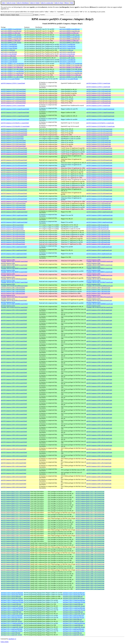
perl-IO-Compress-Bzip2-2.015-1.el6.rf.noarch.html (15, 492)
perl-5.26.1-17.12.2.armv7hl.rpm (69, 79)
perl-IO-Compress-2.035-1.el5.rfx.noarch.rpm (99, 379)
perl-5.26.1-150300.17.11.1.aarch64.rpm (71, 71)
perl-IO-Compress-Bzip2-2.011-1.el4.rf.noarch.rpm (90, 515)
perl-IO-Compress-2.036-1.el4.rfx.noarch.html (14, 366)
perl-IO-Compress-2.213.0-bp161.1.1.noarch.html (15, 123)
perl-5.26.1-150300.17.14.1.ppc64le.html (12, 65)
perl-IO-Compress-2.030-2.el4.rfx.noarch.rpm (99, 452)
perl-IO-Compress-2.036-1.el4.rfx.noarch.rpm (99, 366)
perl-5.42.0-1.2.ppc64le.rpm (67, 52)
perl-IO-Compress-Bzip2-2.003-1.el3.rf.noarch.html (15, 585)
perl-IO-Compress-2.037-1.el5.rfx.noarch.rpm (99, 338)
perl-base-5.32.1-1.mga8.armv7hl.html (12, 631)
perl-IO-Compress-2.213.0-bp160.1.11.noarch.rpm (101, 126)
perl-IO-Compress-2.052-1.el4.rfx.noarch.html (14, 324)
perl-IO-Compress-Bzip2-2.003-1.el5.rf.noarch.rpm (90, 578)
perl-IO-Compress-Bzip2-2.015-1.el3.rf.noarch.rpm (90, 503)
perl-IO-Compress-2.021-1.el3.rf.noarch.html (14, 470)
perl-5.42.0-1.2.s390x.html (8, 56)
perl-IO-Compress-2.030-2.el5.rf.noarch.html (14, 449)
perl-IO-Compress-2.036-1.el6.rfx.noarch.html (14, 352)
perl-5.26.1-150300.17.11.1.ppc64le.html (12, 73)
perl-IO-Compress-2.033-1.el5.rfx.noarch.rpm (99, 421)
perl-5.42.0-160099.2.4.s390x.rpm (69, 33)
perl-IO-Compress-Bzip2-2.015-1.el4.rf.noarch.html (15, 499)
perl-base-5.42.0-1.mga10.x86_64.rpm (74, 598)
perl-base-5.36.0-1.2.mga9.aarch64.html (12, 600)
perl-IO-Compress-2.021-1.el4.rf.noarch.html (14, 466)
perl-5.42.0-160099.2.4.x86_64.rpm (69, 35)
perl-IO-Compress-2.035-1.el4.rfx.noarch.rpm (99, 386)
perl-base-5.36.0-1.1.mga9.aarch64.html (12, 608)
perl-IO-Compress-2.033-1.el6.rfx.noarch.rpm (99, 414)
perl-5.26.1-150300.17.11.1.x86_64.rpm (71, 77)
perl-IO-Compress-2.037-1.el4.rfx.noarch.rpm (99, 345)
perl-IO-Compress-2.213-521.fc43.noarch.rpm (99, 129)
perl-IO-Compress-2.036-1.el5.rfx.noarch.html (14, 359)
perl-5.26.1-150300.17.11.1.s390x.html (12, 75)
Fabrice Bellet (5, 642)
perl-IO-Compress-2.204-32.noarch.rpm (98, 225)
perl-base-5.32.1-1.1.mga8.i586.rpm (73, 625)
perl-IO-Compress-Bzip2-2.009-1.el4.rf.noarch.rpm (90, 549)
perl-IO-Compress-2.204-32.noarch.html (12, 225)
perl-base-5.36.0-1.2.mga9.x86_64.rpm (74, 606)
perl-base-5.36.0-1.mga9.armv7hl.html (12, 618)
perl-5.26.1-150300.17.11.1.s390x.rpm (70, 75)
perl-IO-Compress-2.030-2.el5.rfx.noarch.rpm (99, 442)
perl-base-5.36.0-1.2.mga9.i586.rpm (73, 604)
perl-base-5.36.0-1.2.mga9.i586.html (11, 604)
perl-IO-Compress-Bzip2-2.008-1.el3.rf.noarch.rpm (90, 572)
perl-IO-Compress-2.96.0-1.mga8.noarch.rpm (99, 247)
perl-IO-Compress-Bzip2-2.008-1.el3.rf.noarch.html (15, 572)
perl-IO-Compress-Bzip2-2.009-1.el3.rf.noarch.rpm (90, 555)
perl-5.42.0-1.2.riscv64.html (9, 54)
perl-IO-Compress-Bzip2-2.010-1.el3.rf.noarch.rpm (90, 537)
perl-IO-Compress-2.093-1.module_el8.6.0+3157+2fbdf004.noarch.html (14, 275)
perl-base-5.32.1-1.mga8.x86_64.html (11, 635)
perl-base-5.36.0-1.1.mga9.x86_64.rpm (74, 614)
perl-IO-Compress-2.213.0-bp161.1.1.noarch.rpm (100, 123)
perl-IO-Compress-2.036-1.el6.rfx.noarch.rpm (99, 352)
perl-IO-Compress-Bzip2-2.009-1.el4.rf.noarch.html (15, 549)
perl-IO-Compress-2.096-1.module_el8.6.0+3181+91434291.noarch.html (14, 261)
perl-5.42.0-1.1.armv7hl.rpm (67, 62)
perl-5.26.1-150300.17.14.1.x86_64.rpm (71, 69)
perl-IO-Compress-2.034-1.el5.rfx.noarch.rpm (99, 400)
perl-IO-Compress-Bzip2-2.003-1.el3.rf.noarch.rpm (90, 585)
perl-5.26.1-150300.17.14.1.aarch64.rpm (71, 64)
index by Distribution (23, 3)
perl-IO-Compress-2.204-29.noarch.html (12, 229)
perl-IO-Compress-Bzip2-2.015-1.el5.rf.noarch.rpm (90, 495)
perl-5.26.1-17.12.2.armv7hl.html (10, 79)
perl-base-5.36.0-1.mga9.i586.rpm (72, 619)
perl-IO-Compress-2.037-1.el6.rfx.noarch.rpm (99, 331)
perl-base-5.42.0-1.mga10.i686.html (11, 597)
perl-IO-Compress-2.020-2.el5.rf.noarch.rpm (99, 477)
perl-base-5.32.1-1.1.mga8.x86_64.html (12, 627)
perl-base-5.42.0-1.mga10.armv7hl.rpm (74, 595)
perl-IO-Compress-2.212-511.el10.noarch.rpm (99, 181)
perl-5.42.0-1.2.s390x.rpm (67, 56)
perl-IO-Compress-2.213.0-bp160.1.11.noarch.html (15, 126)
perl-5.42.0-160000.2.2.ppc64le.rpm (70, 39)
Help (72, 3)
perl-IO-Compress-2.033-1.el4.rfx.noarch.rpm (99, 428)
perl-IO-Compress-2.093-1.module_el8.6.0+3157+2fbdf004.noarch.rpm (99, 275)
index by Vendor (35, 3)
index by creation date (47, 3)
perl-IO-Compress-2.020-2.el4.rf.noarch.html (14, 480)
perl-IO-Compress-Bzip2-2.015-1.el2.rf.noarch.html (15, 507)
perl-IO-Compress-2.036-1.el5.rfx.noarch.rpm (99, 359)
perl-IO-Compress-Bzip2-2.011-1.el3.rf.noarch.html (15, 520)
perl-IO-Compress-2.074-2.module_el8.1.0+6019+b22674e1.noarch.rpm (100, 306)
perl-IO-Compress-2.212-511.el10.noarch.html (14, 181)
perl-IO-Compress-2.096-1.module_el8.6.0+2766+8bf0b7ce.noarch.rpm (99, 264)
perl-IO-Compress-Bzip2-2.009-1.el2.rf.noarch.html (15, 558)
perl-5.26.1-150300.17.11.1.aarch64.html (12, 71)
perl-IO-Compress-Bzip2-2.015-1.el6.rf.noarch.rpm (90, 492)
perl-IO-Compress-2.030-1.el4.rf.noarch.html (14, 459)
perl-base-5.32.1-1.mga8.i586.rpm (72, 633)
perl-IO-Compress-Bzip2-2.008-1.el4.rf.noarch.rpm (90, 566)
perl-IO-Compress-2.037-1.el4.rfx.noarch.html (14, 345)
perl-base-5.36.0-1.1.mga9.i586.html (11, 612)
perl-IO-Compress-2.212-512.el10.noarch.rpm (99, 148)
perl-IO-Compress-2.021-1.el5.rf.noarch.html (14, 463)
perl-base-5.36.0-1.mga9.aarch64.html (12, 616)
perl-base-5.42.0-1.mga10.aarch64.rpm (74, 593)
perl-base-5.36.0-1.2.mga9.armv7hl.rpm (74, 602)
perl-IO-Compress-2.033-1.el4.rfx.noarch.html (14, 428)
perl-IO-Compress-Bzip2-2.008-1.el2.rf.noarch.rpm (90, 576)
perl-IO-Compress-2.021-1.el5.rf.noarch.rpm (99, 463)
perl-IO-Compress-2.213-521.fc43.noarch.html (14, 129)
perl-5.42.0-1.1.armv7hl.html (9, 62)
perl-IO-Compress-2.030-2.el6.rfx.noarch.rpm (99, 435)
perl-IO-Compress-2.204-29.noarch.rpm (98, 229)
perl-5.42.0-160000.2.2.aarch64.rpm (70, 37)
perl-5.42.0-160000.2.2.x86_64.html (11, 43)
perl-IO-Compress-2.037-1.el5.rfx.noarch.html (14, 338)
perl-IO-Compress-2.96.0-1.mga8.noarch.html (14, 247)
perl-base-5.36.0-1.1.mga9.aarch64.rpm (74, 608)
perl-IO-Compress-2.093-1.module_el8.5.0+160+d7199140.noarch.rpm (99, 278)
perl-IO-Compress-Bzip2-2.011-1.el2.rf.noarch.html (15, 524)
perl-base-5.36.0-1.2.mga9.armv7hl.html (12, 602)
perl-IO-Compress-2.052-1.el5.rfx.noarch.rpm (99, 317)
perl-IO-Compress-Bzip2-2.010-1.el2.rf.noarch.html (15, 541)
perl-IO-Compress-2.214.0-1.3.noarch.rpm (98, 105)
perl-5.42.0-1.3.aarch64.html (9, 44)
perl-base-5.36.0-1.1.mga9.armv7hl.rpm (74, 610)
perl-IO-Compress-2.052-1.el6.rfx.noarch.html (14, 310)
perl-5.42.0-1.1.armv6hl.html (9, 60)
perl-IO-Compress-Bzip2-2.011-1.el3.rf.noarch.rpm (90, 520)
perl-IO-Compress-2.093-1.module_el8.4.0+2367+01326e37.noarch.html (14, 281)
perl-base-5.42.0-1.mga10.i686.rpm (73, 597)
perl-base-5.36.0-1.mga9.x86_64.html (11, 621)
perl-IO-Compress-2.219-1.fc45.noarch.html (13, 89)
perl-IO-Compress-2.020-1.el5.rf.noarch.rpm (99, 484)
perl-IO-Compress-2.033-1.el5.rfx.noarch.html (14, 421)
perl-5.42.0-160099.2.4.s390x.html (11, 33)
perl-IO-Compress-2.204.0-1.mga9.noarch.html (14, 212)
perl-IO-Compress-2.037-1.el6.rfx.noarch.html (14, 331)
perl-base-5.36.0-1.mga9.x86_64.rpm (73, 621)
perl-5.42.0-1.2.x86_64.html (9, 58)
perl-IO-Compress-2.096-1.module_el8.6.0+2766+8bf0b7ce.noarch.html (14, 264)
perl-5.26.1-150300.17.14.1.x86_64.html (12, 69)
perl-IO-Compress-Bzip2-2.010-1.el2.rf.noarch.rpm (90, 541)
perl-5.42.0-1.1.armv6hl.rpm (67, 60)
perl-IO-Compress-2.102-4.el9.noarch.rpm (98, 231)
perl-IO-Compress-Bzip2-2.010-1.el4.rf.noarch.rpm (90, 532)
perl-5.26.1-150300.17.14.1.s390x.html (12, 67)
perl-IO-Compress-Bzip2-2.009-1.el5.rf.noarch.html (15, 543)
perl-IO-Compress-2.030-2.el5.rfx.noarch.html (14, 442)
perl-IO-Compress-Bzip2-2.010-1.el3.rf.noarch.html (15, 537)
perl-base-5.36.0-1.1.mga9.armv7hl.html (12, 610)
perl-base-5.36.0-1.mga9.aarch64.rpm (73, 616)
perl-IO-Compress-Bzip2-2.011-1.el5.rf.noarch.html (15, 509)
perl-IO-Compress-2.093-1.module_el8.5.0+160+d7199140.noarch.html (14, 278)
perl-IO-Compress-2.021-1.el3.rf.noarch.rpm (99, 470)
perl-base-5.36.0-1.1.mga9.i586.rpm (73, 612)
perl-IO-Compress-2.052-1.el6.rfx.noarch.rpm (99, 310)
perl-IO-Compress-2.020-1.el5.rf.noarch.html (14, 484)
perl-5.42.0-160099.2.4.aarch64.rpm (70, 29)
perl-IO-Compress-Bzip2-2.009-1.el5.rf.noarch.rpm (90, 543)
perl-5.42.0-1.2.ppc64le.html (9, 52)
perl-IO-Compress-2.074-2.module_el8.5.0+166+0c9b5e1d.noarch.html (14, 300)
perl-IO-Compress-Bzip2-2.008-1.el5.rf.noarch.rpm (90, 560)
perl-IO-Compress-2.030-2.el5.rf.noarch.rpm (99, 449)
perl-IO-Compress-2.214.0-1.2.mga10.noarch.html (15, 109)
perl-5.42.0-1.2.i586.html (8, 50)
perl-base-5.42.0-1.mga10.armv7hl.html (12, 595)
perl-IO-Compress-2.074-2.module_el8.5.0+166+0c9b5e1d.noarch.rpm (99, 300)
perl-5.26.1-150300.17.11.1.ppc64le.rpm (71, 73)
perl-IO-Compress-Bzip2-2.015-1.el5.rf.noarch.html (15, 495)
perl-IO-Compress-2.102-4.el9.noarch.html (13, 231)
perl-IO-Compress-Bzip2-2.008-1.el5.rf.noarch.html (15, 560)
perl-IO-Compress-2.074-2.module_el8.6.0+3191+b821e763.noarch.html (14, 296)
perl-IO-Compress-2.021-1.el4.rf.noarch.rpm (99, 466)
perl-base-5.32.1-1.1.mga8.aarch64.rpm (74, 623)
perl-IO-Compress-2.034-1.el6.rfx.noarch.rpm (99, 393)
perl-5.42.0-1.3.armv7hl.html (9, 48)
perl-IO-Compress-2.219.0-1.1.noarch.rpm (98, 83)
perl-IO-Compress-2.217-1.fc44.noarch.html (13, 97)
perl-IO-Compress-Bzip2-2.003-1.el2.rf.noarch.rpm (90, 589)
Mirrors (67, 3)
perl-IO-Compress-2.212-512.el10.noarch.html (14, 148)
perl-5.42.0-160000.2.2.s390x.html (11, 41)
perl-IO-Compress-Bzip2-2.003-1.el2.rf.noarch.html (15, 589)
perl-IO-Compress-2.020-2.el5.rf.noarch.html (14, 477)
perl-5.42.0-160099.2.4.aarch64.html (11, 29)
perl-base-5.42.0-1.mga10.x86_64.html (12, 598)
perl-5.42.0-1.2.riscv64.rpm (67, 54)
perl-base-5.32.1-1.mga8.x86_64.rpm (73, 635)
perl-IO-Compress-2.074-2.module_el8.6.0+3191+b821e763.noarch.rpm (100, 296)
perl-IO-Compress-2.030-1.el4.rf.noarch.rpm (99, 459)
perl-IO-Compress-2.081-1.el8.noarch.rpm (98, 288)
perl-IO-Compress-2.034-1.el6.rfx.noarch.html (14, 393)
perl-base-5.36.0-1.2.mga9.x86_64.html (12, 606)
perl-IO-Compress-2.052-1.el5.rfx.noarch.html (14, 317)
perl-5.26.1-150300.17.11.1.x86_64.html (12, 77)
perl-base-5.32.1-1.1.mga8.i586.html (11, 625)
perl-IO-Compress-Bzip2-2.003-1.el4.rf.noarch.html (15, 581)
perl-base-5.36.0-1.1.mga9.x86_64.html (12, 614)
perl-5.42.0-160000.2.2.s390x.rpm (69, 41)
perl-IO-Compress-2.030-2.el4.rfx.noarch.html (14, 452)
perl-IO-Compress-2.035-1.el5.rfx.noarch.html (14, 379)
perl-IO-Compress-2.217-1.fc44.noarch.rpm (99, 97)
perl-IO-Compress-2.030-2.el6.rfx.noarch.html (14, 435)
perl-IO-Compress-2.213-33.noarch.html (12, 137)
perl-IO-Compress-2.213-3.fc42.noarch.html (13, 141)
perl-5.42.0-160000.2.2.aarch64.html (11, 37)
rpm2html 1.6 (12, 639)
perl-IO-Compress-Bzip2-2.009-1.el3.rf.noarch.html (15, 555)
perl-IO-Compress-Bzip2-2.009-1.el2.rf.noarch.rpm (90, 558)
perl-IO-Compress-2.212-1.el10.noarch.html (13, 203)
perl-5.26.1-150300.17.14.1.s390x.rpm (70, 67)
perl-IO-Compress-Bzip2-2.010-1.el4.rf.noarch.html (15, 532)
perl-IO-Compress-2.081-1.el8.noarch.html (13, 288)
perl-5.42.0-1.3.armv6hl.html (9, 46)
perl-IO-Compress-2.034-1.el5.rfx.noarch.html (14, 400)
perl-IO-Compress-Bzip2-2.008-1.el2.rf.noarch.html (15, 576)
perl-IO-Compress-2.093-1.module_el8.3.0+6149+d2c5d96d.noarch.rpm (100, 285)
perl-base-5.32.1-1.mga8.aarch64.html (12, 629)
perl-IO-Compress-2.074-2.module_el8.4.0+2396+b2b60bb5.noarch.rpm (100, 303)
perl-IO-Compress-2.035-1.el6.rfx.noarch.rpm (99, 373)
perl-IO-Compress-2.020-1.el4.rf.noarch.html (14, 487)
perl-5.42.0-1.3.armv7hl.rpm (67, 48)
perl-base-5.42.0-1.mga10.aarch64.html (12, 593)
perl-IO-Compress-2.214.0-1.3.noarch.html (13, 105)
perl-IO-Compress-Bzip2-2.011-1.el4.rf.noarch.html (15, 515)
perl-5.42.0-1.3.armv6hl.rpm (67, 46)
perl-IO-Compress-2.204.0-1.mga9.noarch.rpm (99, 212)
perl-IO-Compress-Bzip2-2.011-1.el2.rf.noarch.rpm (90, 524)
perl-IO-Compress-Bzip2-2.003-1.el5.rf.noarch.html (15, 578)
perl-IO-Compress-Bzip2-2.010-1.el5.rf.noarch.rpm (90, 526)
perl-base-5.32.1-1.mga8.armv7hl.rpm (74, 631)
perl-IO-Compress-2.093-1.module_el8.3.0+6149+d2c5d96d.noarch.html (14, 285)
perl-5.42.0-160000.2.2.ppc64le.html (11, 39)
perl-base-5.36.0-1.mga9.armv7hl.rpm (74, 618)
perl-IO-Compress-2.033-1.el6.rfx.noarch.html (14, 414)
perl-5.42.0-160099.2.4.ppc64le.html (11, 31)
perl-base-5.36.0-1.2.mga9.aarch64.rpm (74, 600)
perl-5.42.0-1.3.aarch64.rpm (67, 44)
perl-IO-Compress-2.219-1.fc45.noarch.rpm (99, 89)
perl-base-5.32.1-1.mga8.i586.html (11, 633)
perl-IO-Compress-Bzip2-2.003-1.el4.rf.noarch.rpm (90, 581)
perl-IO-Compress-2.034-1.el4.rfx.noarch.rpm (99, 407)
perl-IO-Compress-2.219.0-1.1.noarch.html (13, 83)
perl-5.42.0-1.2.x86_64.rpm (67, 58)
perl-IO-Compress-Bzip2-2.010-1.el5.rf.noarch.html (15, 526)
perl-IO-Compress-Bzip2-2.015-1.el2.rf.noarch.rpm (90, 507)
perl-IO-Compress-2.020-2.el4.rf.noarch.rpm (99, 480)
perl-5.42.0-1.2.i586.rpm (66, 50)
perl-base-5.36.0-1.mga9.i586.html (11, 619)
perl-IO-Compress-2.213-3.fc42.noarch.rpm (99, 141)
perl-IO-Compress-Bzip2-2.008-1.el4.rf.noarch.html (15, 566)
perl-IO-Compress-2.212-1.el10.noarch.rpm (99, 203)
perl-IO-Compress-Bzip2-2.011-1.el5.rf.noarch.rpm (90, 509)
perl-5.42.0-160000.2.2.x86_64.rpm (69, 43)
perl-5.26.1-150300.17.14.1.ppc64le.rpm (71, 65)
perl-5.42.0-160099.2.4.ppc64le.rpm (70, 31)
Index (4, 3)
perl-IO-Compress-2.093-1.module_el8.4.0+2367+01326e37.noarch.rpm (100, 281)
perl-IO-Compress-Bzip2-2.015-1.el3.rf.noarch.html (15, 503)
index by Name (59, 3)
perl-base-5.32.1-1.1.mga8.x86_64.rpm (74, 627)
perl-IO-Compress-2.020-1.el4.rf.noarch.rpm (99, 487)
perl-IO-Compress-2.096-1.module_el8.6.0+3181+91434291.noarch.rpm (100, 261)
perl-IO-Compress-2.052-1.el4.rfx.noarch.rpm (99, 324)
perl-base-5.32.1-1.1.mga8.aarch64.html (12, 623)
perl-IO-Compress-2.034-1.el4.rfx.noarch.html (14, 407)
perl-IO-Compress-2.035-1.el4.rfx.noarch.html (14, 386)
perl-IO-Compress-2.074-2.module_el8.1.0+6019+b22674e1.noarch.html (14, 306)
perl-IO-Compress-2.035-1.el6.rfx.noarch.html (14, 373)
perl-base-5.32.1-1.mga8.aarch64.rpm (73, 629)
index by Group (11, 3)
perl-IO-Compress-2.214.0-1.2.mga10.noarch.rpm (100, 109)
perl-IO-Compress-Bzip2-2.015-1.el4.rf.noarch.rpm (90, 499)
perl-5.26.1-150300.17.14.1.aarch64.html (12, 64)
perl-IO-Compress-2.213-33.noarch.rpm (98, 137)
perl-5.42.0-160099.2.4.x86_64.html (11, 35)
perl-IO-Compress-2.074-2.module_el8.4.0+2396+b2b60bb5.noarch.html (14, 303)
